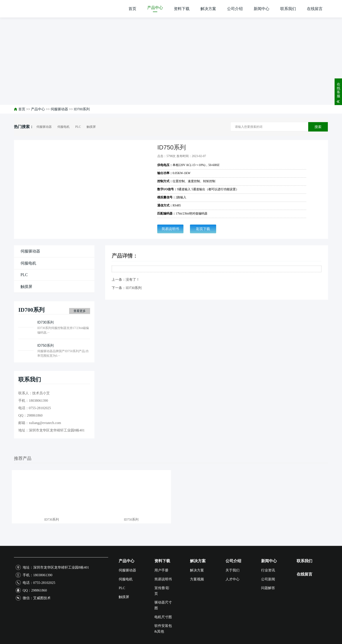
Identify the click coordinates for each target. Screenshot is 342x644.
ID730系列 (134, 288)
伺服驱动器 (59, 109)
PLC (78, 127)
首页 (22, 109)
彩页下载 (203, 229)
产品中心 (38, 109)
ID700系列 (82, 109)
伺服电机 (63, 127)
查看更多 (80, 311)
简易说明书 (170, 229)
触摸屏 (91, 127)
